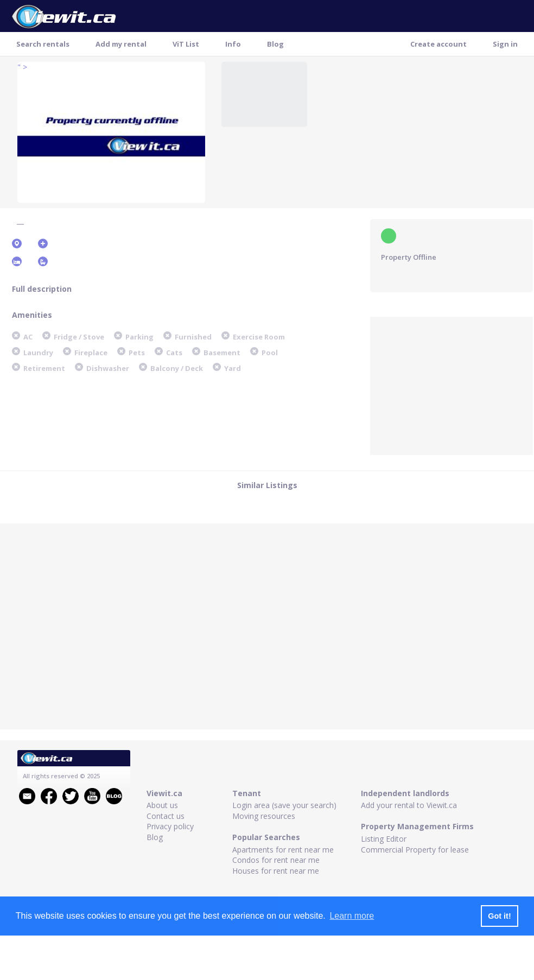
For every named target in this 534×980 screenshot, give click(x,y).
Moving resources (264, 816)
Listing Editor (384, 839)
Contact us (166, 816)
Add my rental (121, 44)
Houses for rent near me (276, 871)
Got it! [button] (499, 916)
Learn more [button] (352, 916)
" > (22, 67)
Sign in (505, 44)
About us (162, 805)
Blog (275, 44)
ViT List (186, 44)
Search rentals (43, 44)
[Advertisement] (452, 385)
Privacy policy (170, 826)
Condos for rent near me (276, 860)
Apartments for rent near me (283, 850)
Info (233, 44)
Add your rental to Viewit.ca (409, 805)
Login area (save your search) (284, 805)
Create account (438, 44)
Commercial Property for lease (415, 850)
